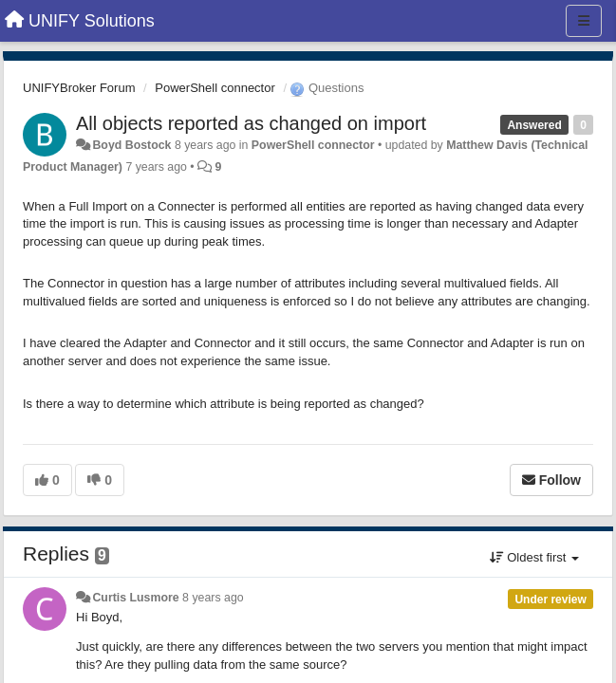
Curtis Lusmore (135, 598)
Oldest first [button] (534, 557)
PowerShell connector (215, 88)
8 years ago (213, 598)
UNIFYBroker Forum (79, 88)
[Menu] (584, 21)
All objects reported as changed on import (251, 123)
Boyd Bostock (131, 145)
